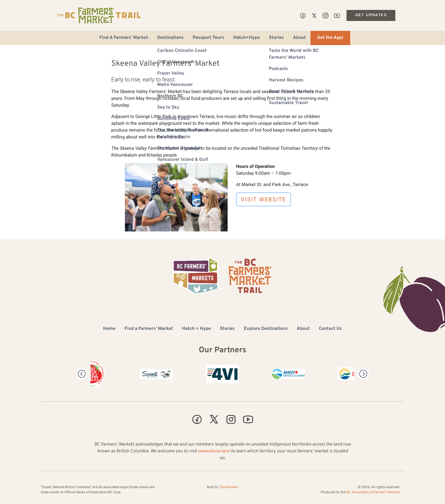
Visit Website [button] (264, 199)
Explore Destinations (266, 329)
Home (109, 329)
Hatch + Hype (196, 329)
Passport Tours (208, 38)
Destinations (170, 38)
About (299, 38)
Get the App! (330, 38)
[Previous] (82, 374)
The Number (229, 487)
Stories (276, 38)
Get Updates (371, 15)
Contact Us (330, 329)
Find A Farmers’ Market (124, 38)
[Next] (363, 374)
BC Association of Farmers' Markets (373, 492)
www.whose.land (214, 452)
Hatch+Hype (247, 38)
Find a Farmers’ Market (149, 329)
